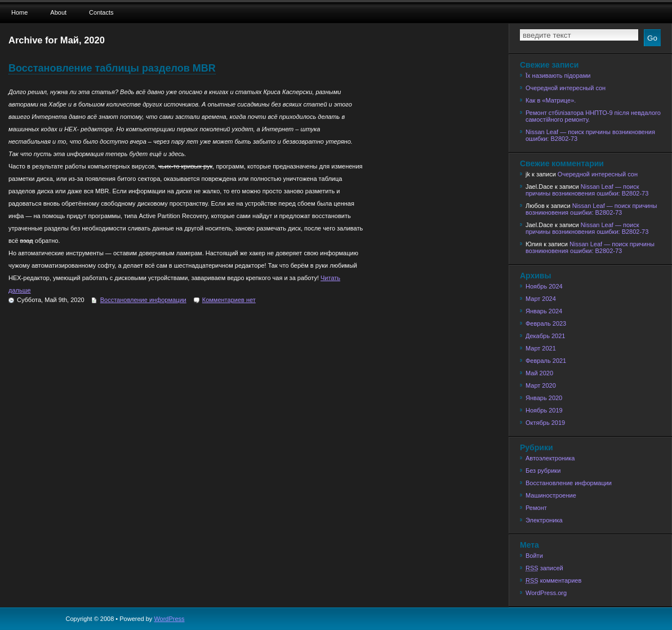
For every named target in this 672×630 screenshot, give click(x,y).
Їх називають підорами (558, 76)
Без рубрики (543, 471)
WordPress (169, 619)
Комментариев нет (229, 300)
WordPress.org (546, 593)
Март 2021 (541, 348)
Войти (534, 556)
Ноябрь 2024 (544, 286)
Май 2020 (539, 373)
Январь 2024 (544, 311)
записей (544, 568)
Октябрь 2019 (545, 423)
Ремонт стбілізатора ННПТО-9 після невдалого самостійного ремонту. (593, 116)
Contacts (101, 12)
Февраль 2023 (546, 323)
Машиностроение (551, 495)
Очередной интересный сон (566, 88)
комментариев (553, 580)
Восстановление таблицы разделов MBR (112, 68)
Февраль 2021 (546, 361)
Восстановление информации (143, 300)
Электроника (544, 520)
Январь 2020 (544, 398)
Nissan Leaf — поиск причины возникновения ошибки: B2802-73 (590, 135)
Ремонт (536, 508)
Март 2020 (541, 385)
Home (19, 12)
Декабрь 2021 (545, 336)
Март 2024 (541, 299)
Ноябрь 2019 (544, 410)
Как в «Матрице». (551, 100)
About (58, 12)
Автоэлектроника (550, 458)
